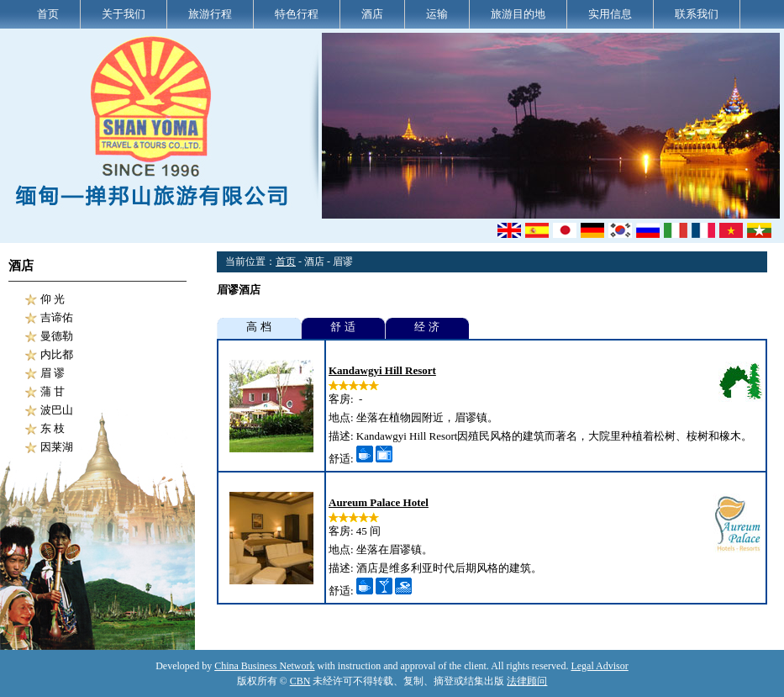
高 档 (258, 327)
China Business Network (264, 666)
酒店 (372, 14)
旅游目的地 (518, 14)
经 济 (426, 327)
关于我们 (124, 14)
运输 (437, 14)
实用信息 (610, 14)
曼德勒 (57, 336)
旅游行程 (210, 14)
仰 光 (53, 299)
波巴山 (57, 410)
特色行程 (297, 14)
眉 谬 (53, 373)
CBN (300, 681)
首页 (48, 14)
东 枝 (53, 428)
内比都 (57, 354)
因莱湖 (57, 447)
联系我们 (697, 14)
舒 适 (342, 327)
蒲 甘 (53, 391)
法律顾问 (527, 681)
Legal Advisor (599, 666)
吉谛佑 (57, 317)
